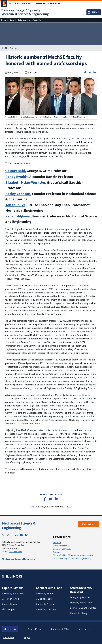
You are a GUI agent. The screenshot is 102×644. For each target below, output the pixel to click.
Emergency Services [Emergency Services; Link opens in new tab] (80, 597)
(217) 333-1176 (15, 551)
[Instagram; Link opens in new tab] (8, 535)
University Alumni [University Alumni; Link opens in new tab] (45, 593)
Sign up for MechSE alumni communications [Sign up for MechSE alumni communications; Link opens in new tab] (73, 555)
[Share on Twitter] (90, 73)
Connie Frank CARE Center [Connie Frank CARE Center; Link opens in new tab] (83, 608)
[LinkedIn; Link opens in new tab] (16, 535)
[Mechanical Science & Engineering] (25, 14)
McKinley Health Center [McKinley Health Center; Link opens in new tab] (82, 603)
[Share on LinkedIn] (95, 73)
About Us (57, 542)
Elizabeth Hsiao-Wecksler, (26, 182)
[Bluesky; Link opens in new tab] (26, 535)
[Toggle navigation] (94, 12)
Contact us (88, 524)
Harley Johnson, (18, 194)
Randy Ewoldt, (17, 177)
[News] (12, 20)
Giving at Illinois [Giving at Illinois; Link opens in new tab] (44, 599)
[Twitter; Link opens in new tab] (3, 535)
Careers (56, 552)
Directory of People (62, 549)
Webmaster (8, 637)
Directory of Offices (62, 546)
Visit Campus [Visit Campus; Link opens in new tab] (8, 609)
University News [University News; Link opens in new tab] (10, 604)
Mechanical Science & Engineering (19, 525)
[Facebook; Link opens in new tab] (12, 535)
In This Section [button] (10, 48)
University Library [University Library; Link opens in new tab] (79, 613)
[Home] (4, 20)
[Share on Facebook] (85, 73)
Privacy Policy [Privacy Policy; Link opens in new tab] (34, 629)
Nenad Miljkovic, (18, 216)
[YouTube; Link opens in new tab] (21, 535)
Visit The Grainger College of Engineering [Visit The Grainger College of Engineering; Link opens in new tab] (72, 558)
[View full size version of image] (51, 95)
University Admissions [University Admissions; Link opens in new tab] (13, 593)
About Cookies (10, 629)
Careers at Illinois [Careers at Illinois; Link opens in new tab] (11, 599)
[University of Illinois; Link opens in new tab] (12, 576)
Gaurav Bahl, (16, 171)
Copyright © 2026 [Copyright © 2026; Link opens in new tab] (60, 629)
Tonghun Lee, (16, 205)
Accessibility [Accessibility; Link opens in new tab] (85, 629)
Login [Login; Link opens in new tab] (27, 637)
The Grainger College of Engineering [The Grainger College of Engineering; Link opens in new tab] (21, 10)
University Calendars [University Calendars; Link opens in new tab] (46, 604)
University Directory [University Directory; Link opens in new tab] (46, 609)
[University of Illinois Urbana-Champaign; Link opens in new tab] (31, 4)
